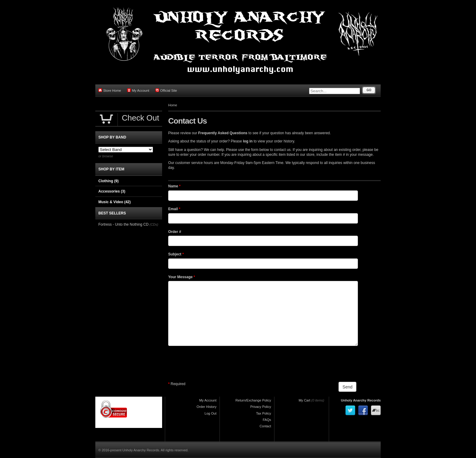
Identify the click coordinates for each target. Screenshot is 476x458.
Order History (207, 407)
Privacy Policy (261, 407)
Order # (175, 232)
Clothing (109, 181)
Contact (265, 426)
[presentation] (214, 364)
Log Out (211, 413)
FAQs (267, 420)
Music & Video (114, 202)
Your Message (182, 277)
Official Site (166, 90)
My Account (138, 90)
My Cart (305, 400)
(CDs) (154, 224)
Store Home (110, 90)
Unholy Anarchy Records (361, 400)
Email (174, 209)
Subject (176, 254)
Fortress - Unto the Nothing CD (123, 224)
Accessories (112, 191)
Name (174, 186)
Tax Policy (263, 413)
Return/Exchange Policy (253, 400)
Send (347, 387)
